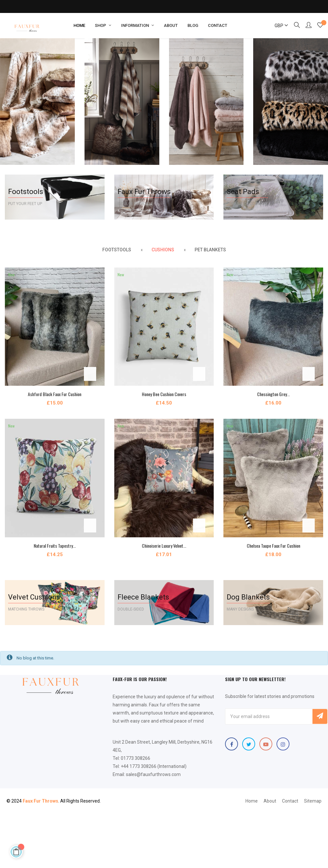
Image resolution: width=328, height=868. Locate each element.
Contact (290, 801)
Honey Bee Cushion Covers (164, 394)
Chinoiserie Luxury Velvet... (164, 546)
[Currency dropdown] (278, 26)
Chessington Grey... (273, 394)
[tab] (117, 250)
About (270, 801)
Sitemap (313, 801)
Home (252, 801)
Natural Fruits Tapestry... (55, 546)
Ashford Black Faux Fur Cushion (55, 394)
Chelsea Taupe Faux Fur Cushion (273, 546)
